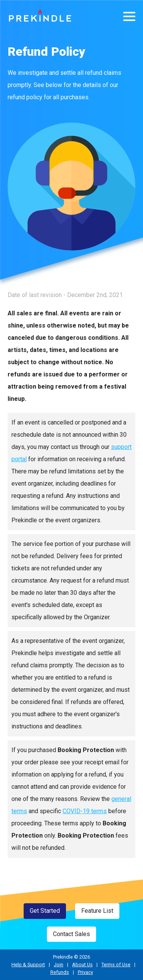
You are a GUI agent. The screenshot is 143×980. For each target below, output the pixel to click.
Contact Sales (71, 934)
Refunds (60, 972)
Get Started (45, 911)
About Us (82, 965)
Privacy (85, 972)
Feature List (97, 911)
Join (59, 965)
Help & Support (28, 965)
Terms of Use (116, 965)
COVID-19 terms (85, 811)
